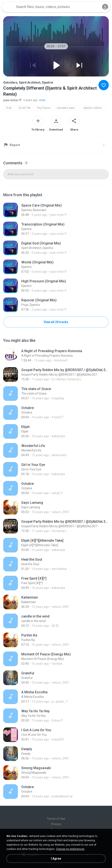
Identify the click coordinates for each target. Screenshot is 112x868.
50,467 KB (25, 108)
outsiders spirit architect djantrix (68, 108)
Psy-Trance (44, 108)
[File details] (56, 210)
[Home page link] (8, 7)
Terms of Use (56, 819)
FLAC (9, 108)
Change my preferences (70, 849)
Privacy (56, 824)
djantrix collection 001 (95, 108)
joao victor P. (12, 100)
